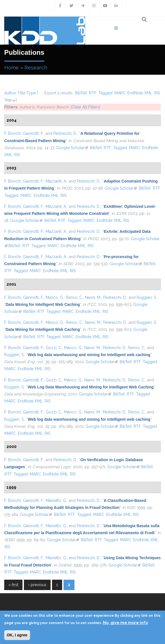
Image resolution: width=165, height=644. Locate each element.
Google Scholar (72, 148)
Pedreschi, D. (65, 133)
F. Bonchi (13, 133)
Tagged (105, 93)
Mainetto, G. (56, 500)
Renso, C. (74, 297)
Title (21, 93)
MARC (120, 93)
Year (8, 100)
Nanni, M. (93, 297)
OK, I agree (17, 635)
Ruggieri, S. (147, 297)
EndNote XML (140, 93)
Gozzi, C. (54, 348)
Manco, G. (55, 297)
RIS (157, 93)
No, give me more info (125, 623)
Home (12, 68)
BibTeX (81, 93)
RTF (93, 93)
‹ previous (37, 585)
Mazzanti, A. (56, 181)
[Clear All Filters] (85, 107)
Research (36, 68)
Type (31, 93)
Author (10, 93)
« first (13, 585)
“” (43, 304)
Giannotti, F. (33, 133)
